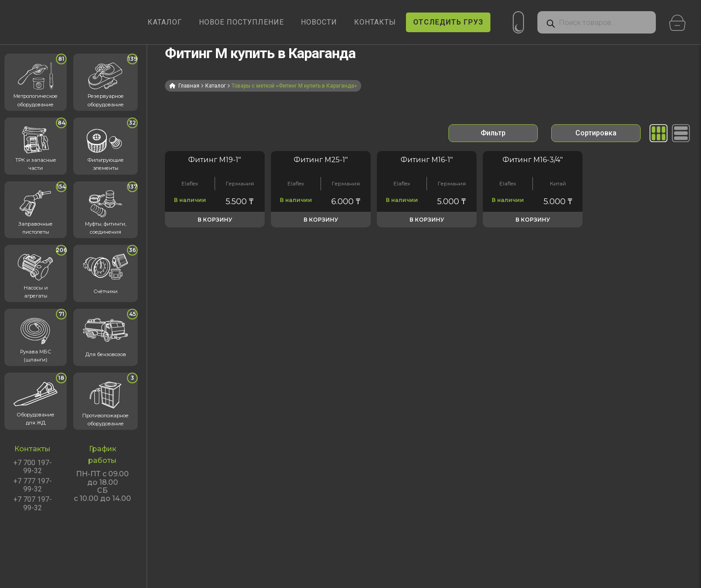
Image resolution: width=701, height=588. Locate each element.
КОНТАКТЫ (375, 22)
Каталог (215, 86)
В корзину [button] (215, 220)
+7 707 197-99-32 (33, 504)
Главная (189, 86)
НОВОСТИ (319, 22)
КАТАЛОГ (165, 22)
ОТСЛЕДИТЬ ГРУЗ (448, 22)
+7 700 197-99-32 (33, 467)
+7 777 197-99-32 (33, 485)
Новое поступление (241, 22)
